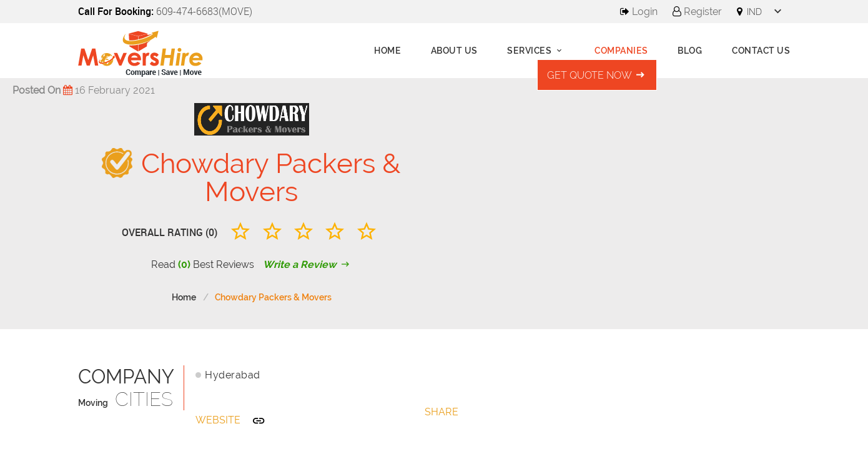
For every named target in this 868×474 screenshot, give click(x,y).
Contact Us (761, 51)
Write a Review (308, 264)
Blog (690, 51)
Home (387, 51)
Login (639, 12)
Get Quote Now (597, 75)
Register (697, 12)
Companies (621, 51)
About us (454, 51)
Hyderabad (233, 375)
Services (536, 51)
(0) (184, 264)
